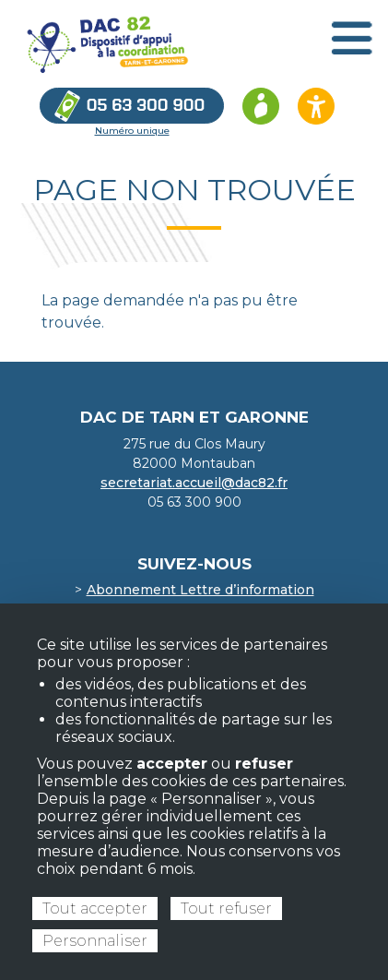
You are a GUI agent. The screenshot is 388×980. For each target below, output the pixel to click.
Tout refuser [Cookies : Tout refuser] (226, 908)
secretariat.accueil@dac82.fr (194, 483)
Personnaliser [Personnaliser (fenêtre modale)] (95, 941)
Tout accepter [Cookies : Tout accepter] (95, 908)
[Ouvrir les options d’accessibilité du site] (316, 106)
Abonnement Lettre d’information (200, 590)
